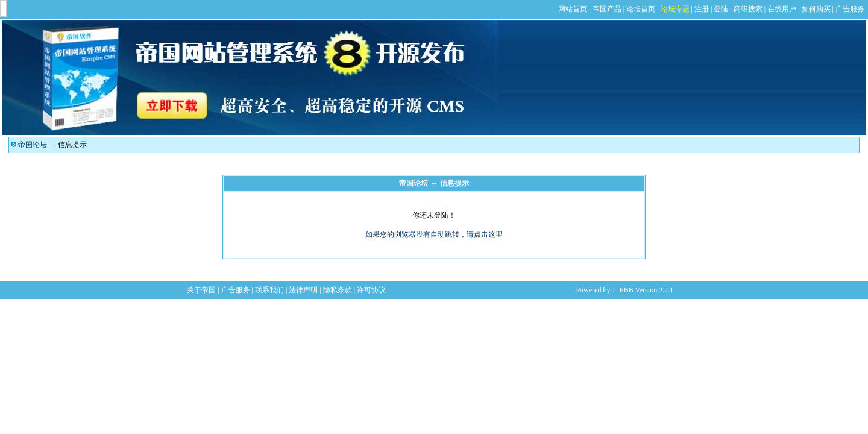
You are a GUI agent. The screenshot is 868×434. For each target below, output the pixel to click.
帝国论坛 (33, 145)
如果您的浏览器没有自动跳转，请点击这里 (434, 234)
